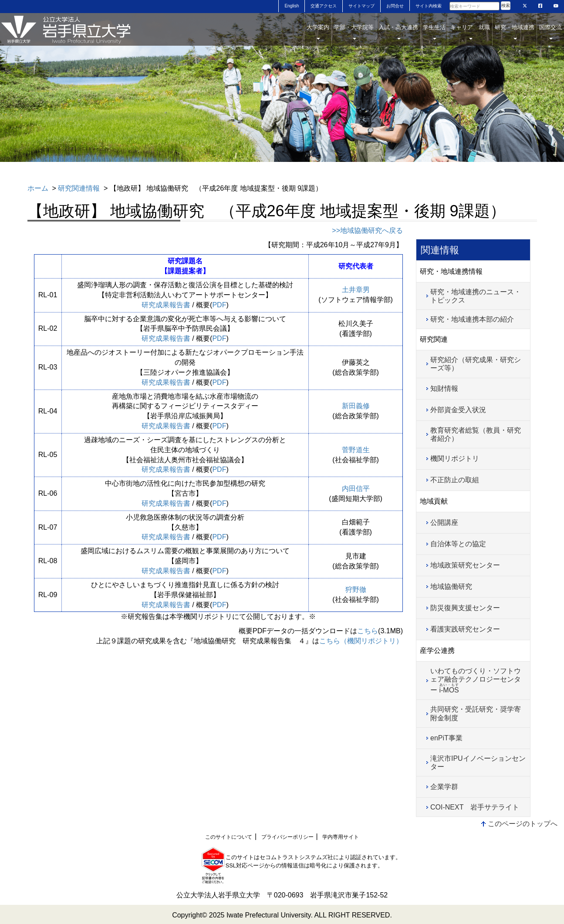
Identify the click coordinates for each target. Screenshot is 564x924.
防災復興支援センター (465, 608)
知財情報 (444, 388)
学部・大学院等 (354, 32)
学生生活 (434, 32)
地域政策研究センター (465, 565)
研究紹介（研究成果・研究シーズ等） (476, 364)
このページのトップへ (523, 824)
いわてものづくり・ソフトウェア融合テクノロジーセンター (476, 680)
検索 (506, 5)
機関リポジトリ (455, 459)
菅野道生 (356, 450)
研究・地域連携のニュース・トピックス (476, 296)
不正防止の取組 (455, 480)
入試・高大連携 (398, 32)
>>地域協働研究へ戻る (367, 230)
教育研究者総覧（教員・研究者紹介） (476, 434)
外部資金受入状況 (458, 410)
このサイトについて (229, 837)
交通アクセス (324, 6)
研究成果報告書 (166, 305)
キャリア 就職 (470, 32)
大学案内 (318, 32)
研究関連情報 (79, 188)
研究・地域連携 (515, 32)
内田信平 (356, 489)
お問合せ (395, 6)
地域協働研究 (451, 586)
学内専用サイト (341, 837)
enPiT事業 (446, 738)
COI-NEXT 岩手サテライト (475, 807)
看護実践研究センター (465, 629)
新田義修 (356, 406)
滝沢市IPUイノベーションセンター (478, 763)
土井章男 (356, 290)
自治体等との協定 (458, 544)
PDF (219, 305)
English (292, 6)
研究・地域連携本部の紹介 (472, 319)
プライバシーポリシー (287, 837)
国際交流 (550, 32)
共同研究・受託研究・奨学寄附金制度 (476, 713)
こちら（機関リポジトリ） (361, 641)
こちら (368, 631)
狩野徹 (356, 590)
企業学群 (444, 787)
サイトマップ (361, 6)
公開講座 (444, 522)
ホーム (38, 188)
